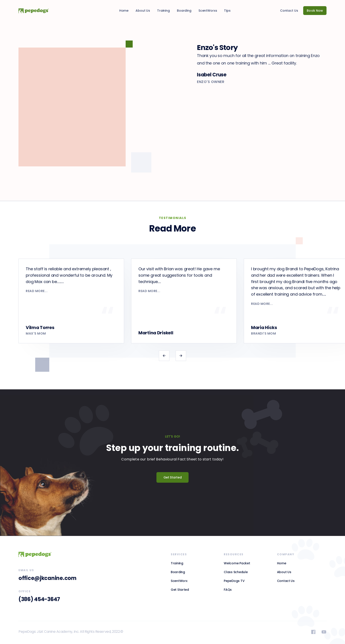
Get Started (173, 477)
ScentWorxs (208, 11)
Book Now (315, 11)
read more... (37, 291)
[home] (30, 11)
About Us (143, 11)
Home (124, 11)
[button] (164, 356)
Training (163, 11)
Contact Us (289, 11)
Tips (227, 11)
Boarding (184, 11)
